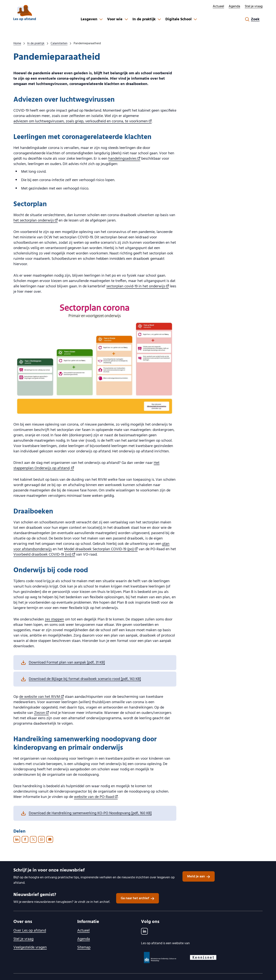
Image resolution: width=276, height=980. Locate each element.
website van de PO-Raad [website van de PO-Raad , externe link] (96, 797)
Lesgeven (89, 19)
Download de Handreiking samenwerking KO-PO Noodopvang (90, 813)
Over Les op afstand (30, 931)
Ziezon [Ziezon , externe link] (41, 713)
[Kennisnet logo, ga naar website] (203, 957)
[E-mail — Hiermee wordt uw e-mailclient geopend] (50, 839)
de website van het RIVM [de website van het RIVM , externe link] (41, 697)
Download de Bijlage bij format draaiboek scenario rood (85, 679)
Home (17, 43)
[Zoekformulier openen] (252, 19)
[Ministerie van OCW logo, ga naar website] (160, 958)
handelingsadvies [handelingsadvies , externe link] (124, 159)
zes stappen (54, 620)
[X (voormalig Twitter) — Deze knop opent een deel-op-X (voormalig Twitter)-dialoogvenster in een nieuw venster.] (33, 839)
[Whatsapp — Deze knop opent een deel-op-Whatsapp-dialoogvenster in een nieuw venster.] (41, 839)
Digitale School (179, 19)
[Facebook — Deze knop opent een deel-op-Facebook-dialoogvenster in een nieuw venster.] (25, 839)
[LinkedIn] (144, 931)
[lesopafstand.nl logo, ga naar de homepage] (25, 13)
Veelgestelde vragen (30, 947)
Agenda (234, 6)
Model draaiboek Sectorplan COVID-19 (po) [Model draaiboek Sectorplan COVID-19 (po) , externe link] (101, 549)
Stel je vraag (254, 6)
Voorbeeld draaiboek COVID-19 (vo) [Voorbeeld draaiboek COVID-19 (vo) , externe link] (44, 554)
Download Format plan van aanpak (67, 663)
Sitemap (84, 947)
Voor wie (115, 19)
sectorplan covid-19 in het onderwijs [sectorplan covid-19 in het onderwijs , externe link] (138, 286)
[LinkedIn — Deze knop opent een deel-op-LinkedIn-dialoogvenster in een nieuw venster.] (17, 839)
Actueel (218, 6)
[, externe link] (72, 468)
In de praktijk (144, 19)
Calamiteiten (59, 43)
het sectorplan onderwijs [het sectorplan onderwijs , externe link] (36, 220)
